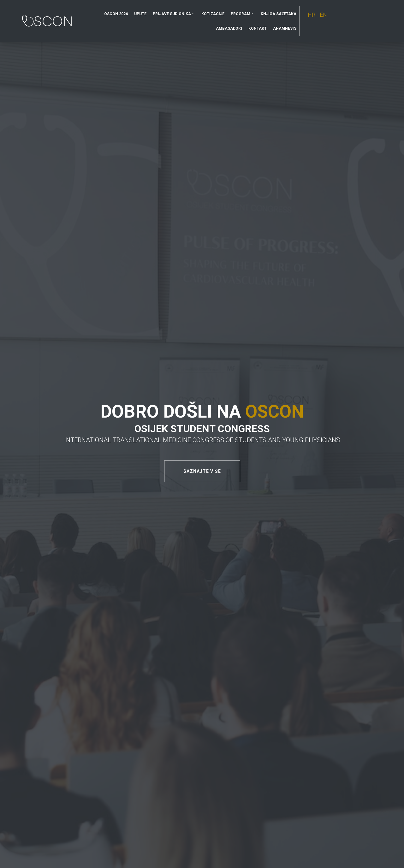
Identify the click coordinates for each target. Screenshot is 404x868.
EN (323, 15)
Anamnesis (285, 28)
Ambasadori (229, 28)
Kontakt (258, 28)
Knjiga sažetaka (279, 14)
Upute (140, 14)
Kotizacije (213, 14)
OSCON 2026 (116, 14)
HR (312, 15)
